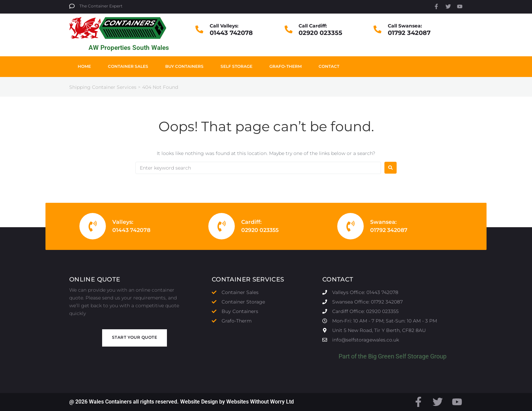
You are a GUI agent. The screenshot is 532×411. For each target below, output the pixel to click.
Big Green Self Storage (398, 356)
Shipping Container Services (103, 87)
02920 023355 (320, 33)
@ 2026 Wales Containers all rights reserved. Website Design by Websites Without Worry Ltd (182, 402)
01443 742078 (231, 33)
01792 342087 (409, 33)
